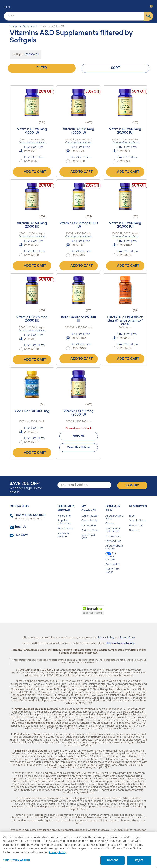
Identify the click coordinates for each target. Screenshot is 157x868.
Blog (132, 516)
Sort (115, 68)
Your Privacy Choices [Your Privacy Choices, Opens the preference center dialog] (17, 860)
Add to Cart (32, 172)
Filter (42, 68)
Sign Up (132, 485)
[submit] (149, 16)
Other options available (32, 143)
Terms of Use (127, 638)
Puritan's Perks (90, 530)
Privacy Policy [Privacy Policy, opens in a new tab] (57, 853)
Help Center (65, 516)
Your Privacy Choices (111, 557)
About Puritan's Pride (114, 517)
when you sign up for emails (26, 488)
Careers (110, 524)
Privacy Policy (113, 536)
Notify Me (79, 436)
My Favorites (89, 526)
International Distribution (113, 530)
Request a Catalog (63, 535)
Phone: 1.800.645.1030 (30, 515)
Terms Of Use (113, 541)
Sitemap (134, 530)
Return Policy (65, 529)
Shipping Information (64, 522)
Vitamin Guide (138, 521)
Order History (89, 521)
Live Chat (21, 535)
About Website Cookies (114, 547)
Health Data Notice (112, 571)
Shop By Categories (23, 26)
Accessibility (113, 564)
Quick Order (136, 526)
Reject (139, 860)
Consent (112, 860)
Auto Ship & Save (88, 537)
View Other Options (78, 447)
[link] (63, 612)
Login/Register (90, 516)
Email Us (20, 527)
